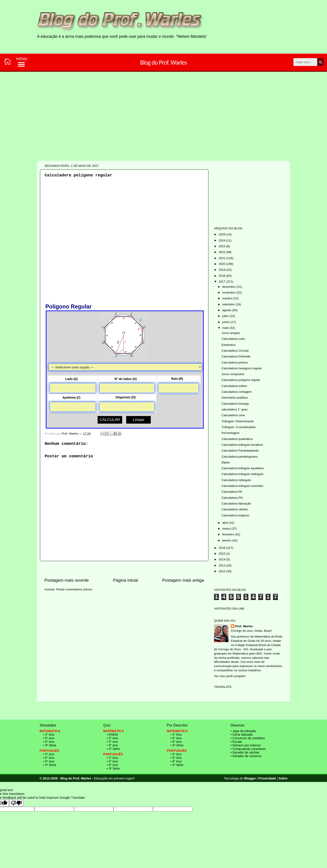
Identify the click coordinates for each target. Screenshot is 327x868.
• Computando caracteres (248, 749)
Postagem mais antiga (183, 580)
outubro (228, 298)
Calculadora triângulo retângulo (243, 474)
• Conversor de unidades (248, 738)
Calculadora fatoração (236, 504)
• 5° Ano (49, 738)
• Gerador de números (246, 756)
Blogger (250, 778)
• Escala (236, 742)
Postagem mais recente (67, 580)
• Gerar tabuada (242, 735)
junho (226, 322)
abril (225, 523)
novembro (229, 293)
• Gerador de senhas (245, 752)
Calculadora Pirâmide (236, 356)
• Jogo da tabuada (243, 731)
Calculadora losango (235, 404)
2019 (222, 270)
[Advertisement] (149, 131)
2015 (222, 554)
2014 (222, 559)
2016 (222, 548)
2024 (222, 240)
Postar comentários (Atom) (74, 589)
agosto (227, 310)
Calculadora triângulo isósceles (242, 486)
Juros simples (231, 333)
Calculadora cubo (233, 339)
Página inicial (125, 580)
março (227, 529)
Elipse (226, 462)
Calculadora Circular (235, 351)
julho (226, 316)
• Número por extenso (246, 745)
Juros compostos (233, 374)
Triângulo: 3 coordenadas (239, 427)
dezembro (229, 287)
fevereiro (228, 534)
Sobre (283, 778)
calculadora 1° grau (235, 409)
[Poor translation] (16, 803)
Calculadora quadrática (237, 439)
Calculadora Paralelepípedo (240, 451)
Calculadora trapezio (235, 515)
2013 (222, 565)
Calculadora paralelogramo (240, 457)
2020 (222, 264)
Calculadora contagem (237, 392)
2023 (222, 246)
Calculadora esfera (234, 386)
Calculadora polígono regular (241, 380)
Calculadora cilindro (235, 509)
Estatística (228, 345)
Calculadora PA (232, 492)
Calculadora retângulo (236, 480)
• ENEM (112, 735)
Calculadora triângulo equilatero (243, 468)
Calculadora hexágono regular (242, 368)
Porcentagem (231, 433)
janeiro (227, 540)
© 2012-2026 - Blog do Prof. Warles (65, 778)
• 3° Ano (49, 735)
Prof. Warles (244, 626)
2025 (222, 234)
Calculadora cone (233, 415)
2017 (222, 282)
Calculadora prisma (235, 362)
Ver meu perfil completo (230, 676)
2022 (222, 252)
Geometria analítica (235, 398)
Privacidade (267, 778)
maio (226, 328)
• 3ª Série (50, 745)
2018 (222, 276)
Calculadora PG (232, 498)
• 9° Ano (49, 742)
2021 (222, 258)
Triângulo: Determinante (238, 421)
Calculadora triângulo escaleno (242, 445)
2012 (222, 571)
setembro (229, 304)
